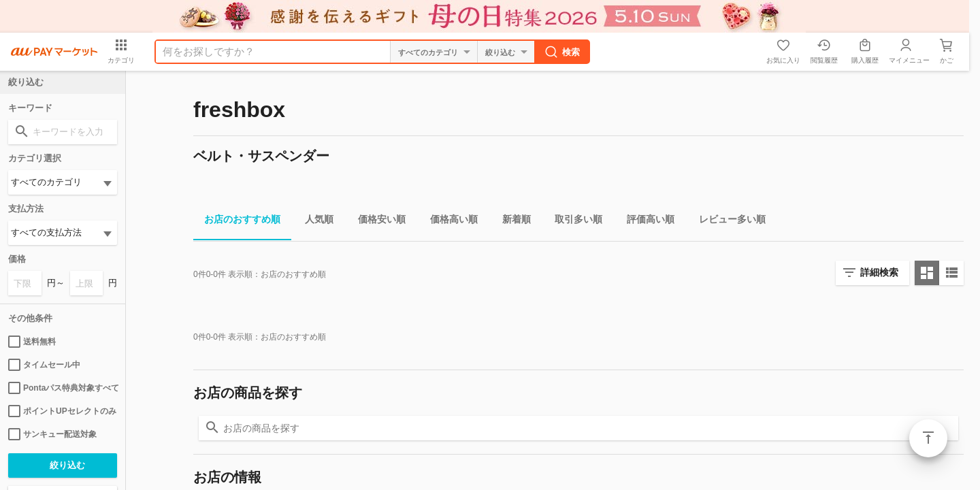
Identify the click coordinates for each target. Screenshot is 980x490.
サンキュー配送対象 (52, 434)
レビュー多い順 (727, 222)
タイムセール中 (44, 365)
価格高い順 (448, 222)
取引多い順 (573, 222)
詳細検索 (879, 272)
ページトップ (928, 438)
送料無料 (32, 342)
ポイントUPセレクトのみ (62, 411)
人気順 (314, 222)
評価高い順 (645, 222)
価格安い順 (376, 222)
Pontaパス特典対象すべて (63, 388)
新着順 (511, 222)
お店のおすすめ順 (237, 222)
